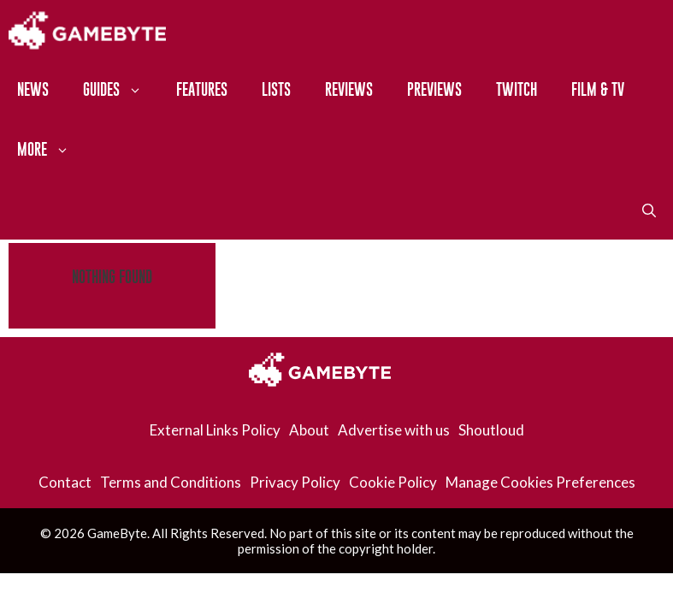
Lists (276, 89)
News (33, 89)
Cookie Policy (393, 482)
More (52, 150)
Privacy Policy (295, 482)
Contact (65, 482)
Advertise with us (394, 430)
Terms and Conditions (171, 482)
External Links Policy (215, 430)
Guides (121, 90)
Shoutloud (491, 430)
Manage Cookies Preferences (540, 482)
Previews (434, 89)
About (309, 430)
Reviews (349, 89)
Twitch (517, 89)
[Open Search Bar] (649, 210)
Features (202, 89)
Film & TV (598, 89)
